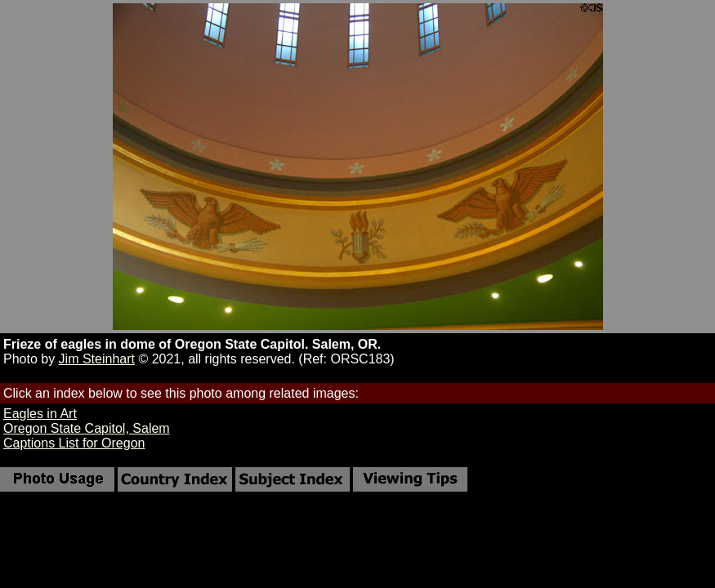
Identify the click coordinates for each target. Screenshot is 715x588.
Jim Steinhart (97, 359)
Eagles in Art (40, 414)
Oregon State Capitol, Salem (87, 428)
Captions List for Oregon (74, 443)
